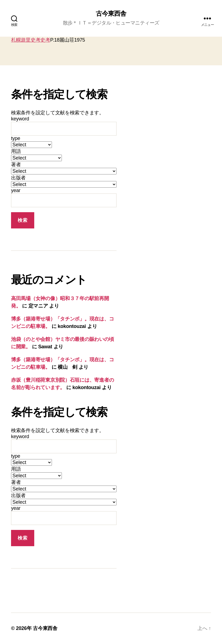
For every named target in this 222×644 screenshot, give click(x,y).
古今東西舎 (111, 14)
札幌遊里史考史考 (31, 40)
